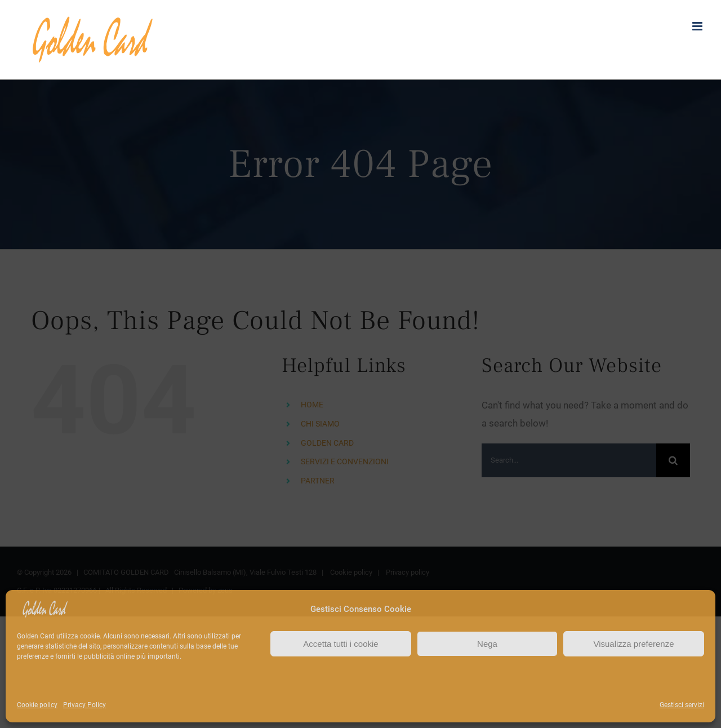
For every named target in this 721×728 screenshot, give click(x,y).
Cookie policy (37, 705)
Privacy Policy (84, 705)
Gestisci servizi (682, 705)
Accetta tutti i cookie (341, 644)
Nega (487, 644)
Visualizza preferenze (633, 644)
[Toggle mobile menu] (698, 26)
